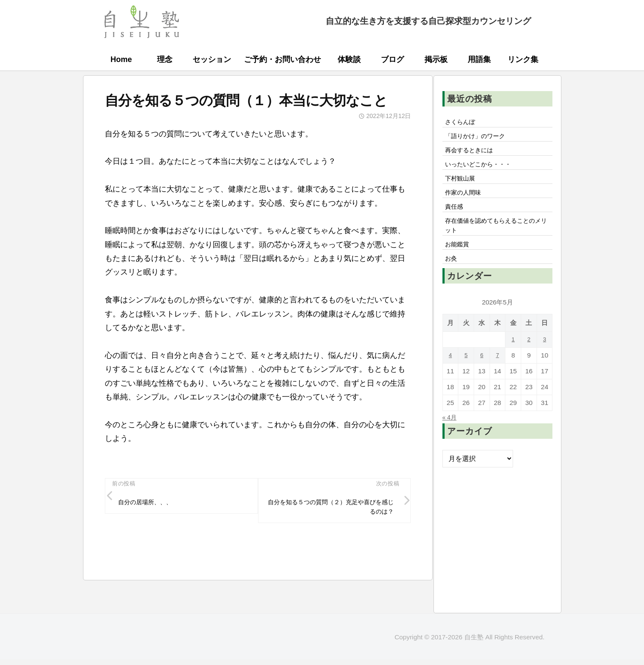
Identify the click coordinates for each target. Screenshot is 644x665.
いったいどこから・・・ (484, 170)
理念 (165, 59)
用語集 (479, 59)
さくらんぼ (463, 123)
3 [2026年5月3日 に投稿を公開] (545, 357)
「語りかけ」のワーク (480, 139)
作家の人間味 (466, 201)
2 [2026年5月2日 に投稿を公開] (529, 357)
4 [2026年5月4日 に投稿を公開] (450, 373)
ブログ (392, 59)
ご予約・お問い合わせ (282, 59)
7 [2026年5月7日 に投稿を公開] (497, 373)
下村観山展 (463, 186)
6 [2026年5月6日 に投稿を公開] (482, 373)
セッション (212, 59)
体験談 (349, 59)
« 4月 (451, 435)
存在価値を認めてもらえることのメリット (497, 239)
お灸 (453, 276)
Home (121, 59)
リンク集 (523, 59)
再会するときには (473, 154)
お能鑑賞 (460, 260)
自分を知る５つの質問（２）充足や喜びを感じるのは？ (331, 510)
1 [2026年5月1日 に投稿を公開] (513, 357)
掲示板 (436, 59)
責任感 (456, 217)
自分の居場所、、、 (150, 504)
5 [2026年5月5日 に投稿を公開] (466, 373)
